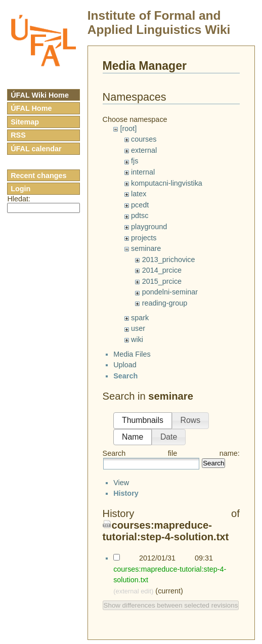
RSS (18, 135)
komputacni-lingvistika (167, 183)
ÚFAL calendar (36, 149)
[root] (128, 128)
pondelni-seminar (170, 292)
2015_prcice (162, 281)
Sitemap (25, 122)
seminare (146, 248)
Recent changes (38, 176)
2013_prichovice (169, 260)
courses (144, 139)
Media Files (132, 363)
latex (139, 194)
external (144, 150)
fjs (135, 161)
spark (140, 318)
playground (149, 227)
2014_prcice (162, 270)
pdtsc (140, 216)
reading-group (165, 303)
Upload (125, 374)
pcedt (140, 205)
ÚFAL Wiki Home (40, 95)
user (138, 328)
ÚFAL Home (31, 108)
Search (213, 472)
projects (144, 238)
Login (20, 189)
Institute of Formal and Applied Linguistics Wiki (159, 23)
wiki (137, 339)
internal (143, 172)
